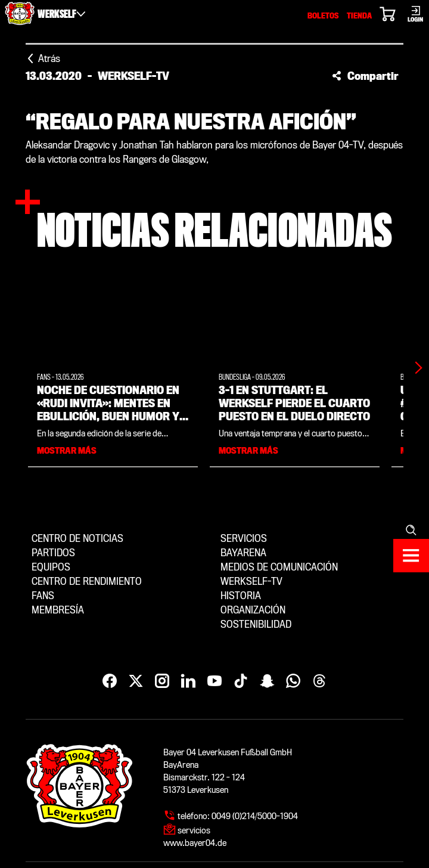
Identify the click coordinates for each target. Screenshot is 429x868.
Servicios (244, 539)
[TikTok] (241, 681)
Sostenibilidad (256, 624)
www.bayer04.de (195, 843)
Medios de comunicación (279, 567)
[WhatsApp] (293, 681)
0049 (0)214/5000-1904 (255, 816)
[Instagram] (162, 681)
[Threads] (319, 681)
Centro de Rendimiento (87, 582)
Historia (241, 596)
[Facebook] (110, 681)
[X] (136, 681)
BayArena (243, 553)
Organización (253, 610)
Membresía (58, 610)
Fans (43, 596)
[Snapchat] (267, 681)
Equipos (51, 567)
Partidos (53, 553)
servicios (194, 830)
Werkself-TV (251, 582)
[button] (365, 76)
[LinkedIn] (188, 681)
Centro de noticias (77, 539)
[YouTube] (214, 681)
